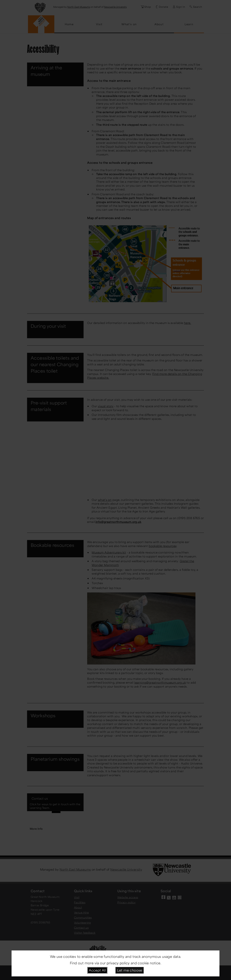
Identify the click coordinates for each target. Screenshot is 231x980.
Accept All (97, 970)
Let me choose (130, 970)
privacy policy (118, 963)
